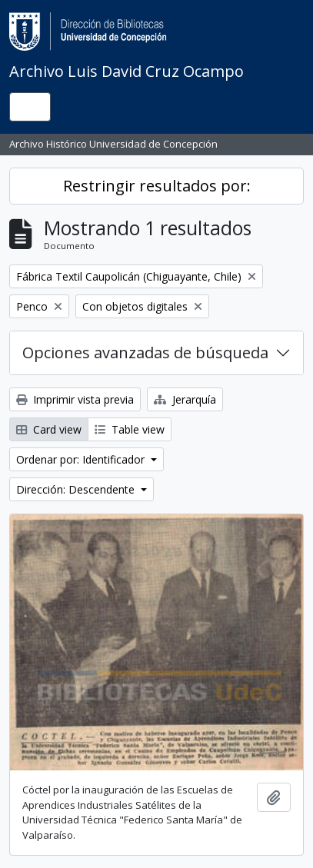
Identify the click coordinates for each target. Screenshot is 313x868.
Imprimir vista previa (75, 399)
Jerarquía (185, 399)
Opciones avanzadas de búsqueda (145, 353)
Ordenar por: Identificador (82, 459)
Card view (49, 429)
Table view (130, 429)
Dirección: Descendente (77, 489)
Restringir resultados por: (157, 186)
